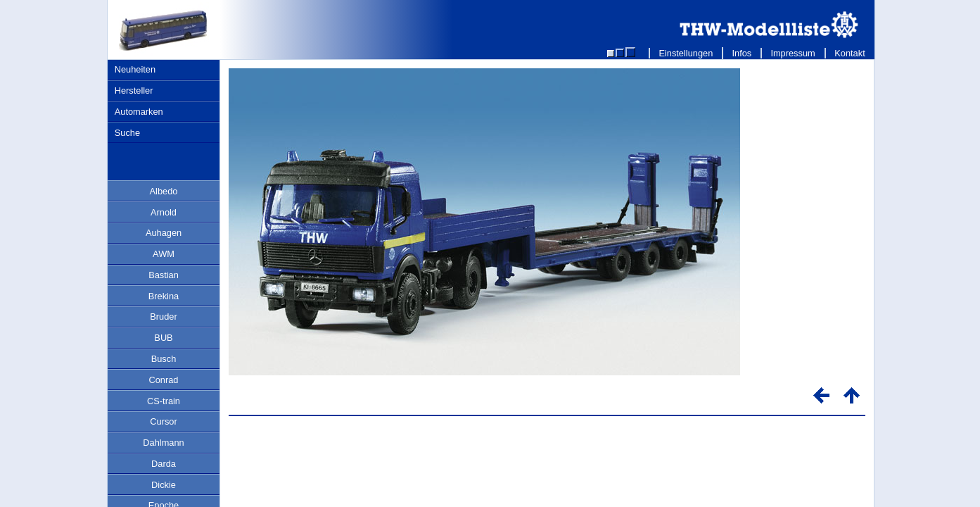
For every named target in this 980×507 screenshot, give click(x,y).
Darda (164, 464)
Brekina (164, 296)
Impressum (793, 53)
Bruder (163, 317)
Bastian (164, 275)
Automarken (139, 112)
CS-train (164, 401)
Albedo (164, 191)
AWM (164, 254)
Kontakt (850, 53)
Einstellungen (686, 53)
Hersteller (134, 90)
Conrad (164, 380)
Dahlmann (163, 443)
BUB (163, 338)
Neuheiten (135, 69)
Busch (164, 359)
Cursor (163, 421)
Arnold (164, 212)
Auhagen (164, 233)
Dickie (164, 485)
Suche (127, 133)
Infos (742, 53)
